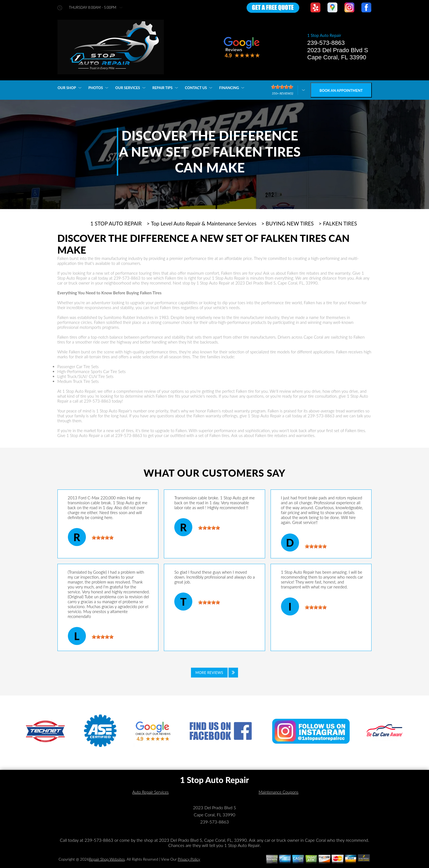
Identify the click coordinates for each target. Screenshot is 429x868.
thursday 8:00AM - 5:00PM (93, 8)
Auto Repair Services (151, 792)
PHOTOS (96, 88)
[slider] (103, 538)
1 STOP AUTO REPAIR (116, 224)
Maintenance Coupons (279, 792)
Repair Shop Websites (107, 859)
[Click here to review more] (288, 90)
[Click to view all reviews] (215, 673)
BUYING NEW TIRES (290, 224)
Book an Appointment (341, 90)
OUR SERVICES (127, 88)
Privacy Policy (189, 859)
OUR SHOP (67, 88)
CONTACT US (196, 88)
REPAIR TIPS (163, 88)
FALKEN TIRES (340, 224)
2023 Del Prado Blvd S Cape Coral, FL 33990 (338, 54)
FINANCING (229, 88)
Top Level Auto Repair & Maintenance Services (204, 224)
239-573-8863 (326, 43)
